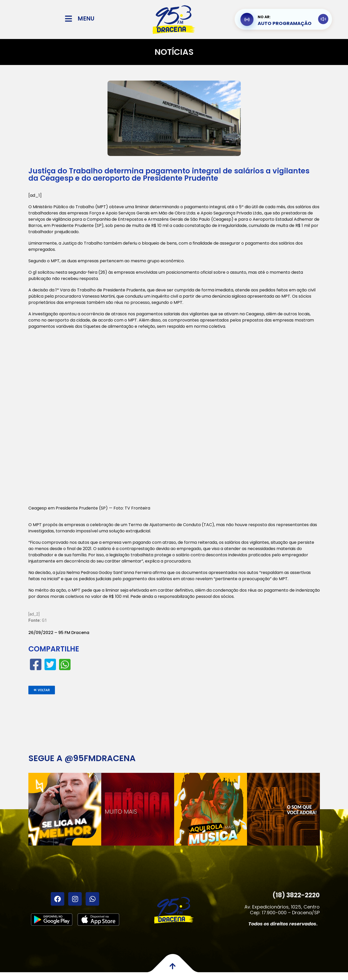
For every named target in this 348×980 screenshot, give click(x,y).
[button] (42, 690)
